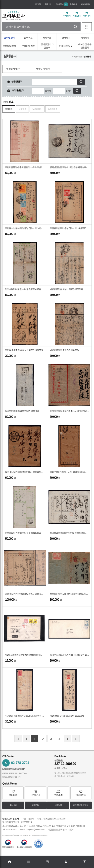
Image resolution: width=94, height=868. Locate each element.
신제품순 (9, 109)
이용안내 (36, 805)
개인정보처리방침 (81, 805)
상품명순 (22, 109)
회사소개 (13, 805)
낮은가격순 (37, 109)
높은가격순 (53, 109)
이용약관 (58, 805)
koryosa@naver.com (17, 769)
